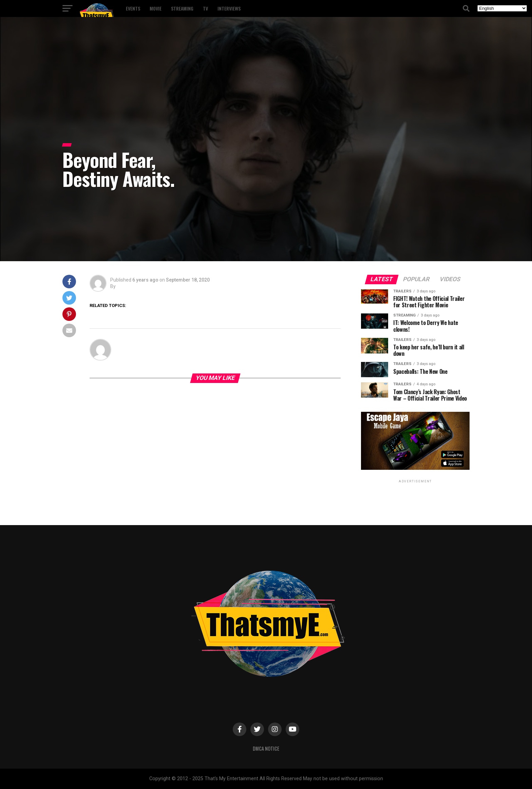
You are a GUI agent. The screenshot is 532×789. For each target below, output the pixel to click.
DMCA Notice (266, 748)
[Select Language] (502, 8)
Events (133, 8)
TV (205, 8)
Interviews (229, 8)
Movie (156, 8)
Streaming (182, 8)
